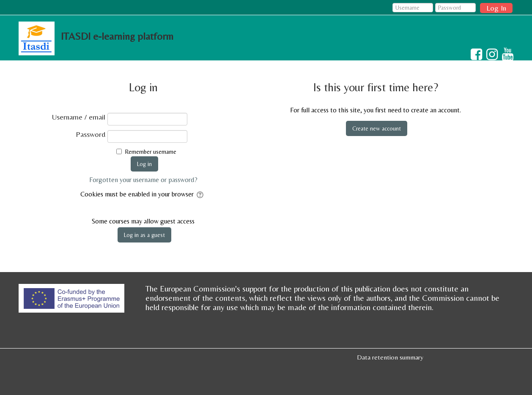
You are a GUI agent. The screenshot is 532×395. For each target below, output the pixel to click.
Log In (496, 8)
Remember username (151, 152)
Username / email (79, 117)
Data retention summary (390, 357)
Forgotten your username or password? (143, 180)
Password (90, 134)
